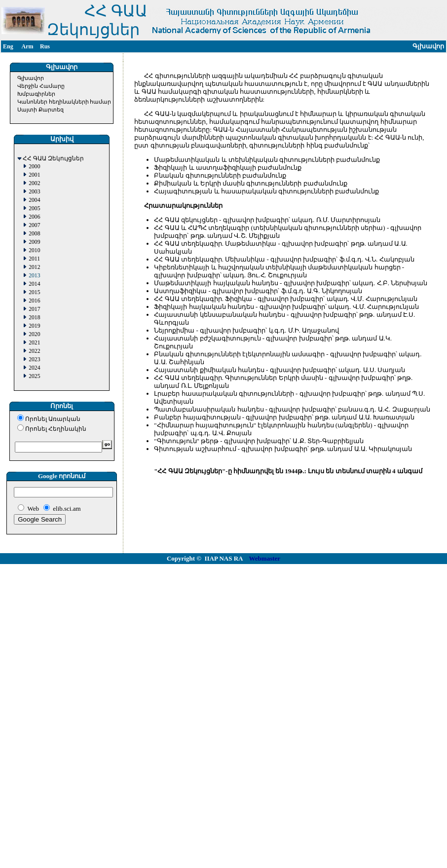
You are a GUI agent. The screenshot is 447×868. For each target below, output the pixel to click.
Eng (8, 46)
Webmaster (265, 558)
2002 (34, 183)
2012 (34, 267)
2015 (34, 292)
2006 (34, 217)
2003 (34, 192)
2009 (34, 242)
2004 (34, 200)
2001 (34, 175)
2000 (34, 167)
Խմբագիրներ (36, 94)
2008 (34, 234)
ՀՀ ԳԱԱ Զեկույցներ (53, 159)
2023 (34, 359)
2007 (34, 225)
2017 (34, 309)
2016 (34, 301)
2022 (34, 351)
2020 (34, 334)
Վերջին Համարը (41, 86)
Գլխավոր (31, 78)
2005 (34, 208)
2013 (34, 276)
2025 (34, 376)
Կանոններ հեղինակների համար (64, 102)
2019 (34, 326)
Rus (45, 46)
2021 (34, 343)
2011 (34, 259)
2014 (34, 284)
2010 (34, 250)
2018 (34, 318)
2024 (34, 368)
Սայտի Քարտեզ (40, 110)
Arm (28, 46)
